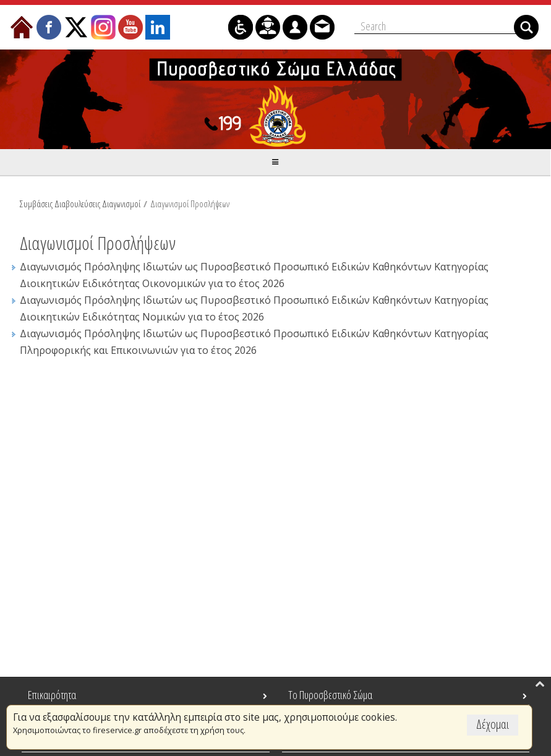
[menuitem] (22, 27)
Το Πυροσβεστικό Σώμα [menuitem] (330, 695)
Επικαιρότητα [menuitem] (52, 695)
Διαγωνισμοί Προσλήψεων (190, 204)
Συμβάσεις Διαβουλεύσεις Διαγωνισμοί (80, 204)
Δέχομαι (493, 724)
